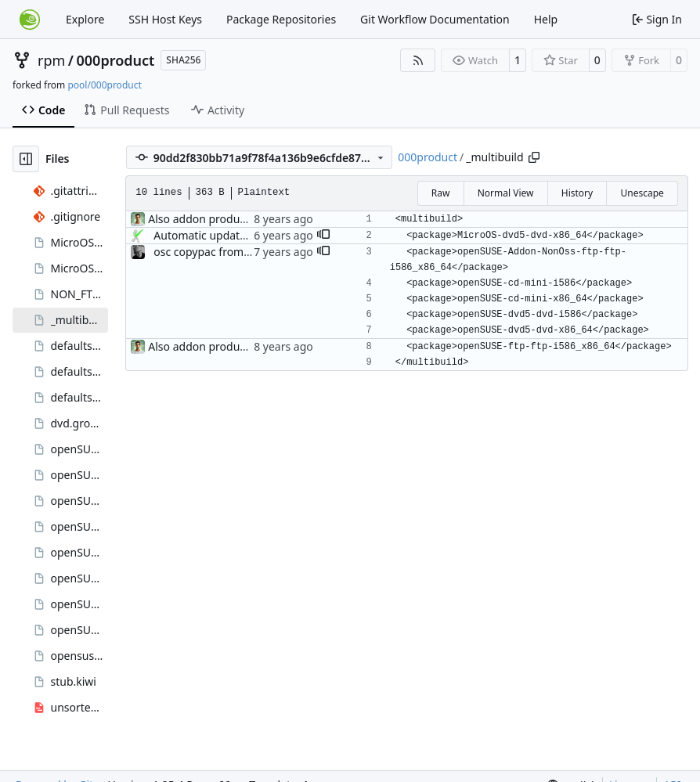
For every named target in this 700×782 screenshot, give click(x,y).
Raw (441, 193)
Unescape (642, 193)
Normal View (506, 193)
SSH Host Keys (165, 19)
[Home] (30, 20)
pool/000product (104, 85)
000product (116, 60)
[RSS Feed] (418, 60)
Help (546, 19)
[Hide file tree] (26, 159)
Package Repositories (281, 19)
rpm (51, 60)
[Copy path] (534, 157)
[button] (323, 236)
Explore (85, 19)
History (577, 193)
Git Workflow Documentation (435, 19)
